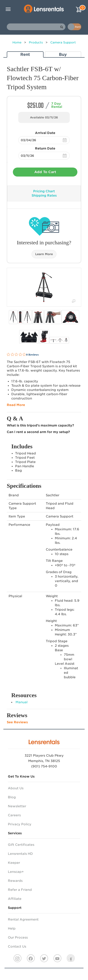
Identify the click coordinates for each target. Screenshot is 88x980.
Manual (22, 702)
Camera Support (63, 42)
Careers (14, 815)
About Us (16, 788)
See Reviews (17, 722)
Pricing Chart (44, 191)
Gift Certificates (21, 845)
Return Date (45, 148)
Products (36, 42)
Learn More (44, 254)
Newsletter (17, 806)
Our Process (18, 937)
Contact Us (17, 946)
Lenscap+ (16, 872)
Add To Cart (45, 172)
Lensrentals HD (20, 854)
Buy (63, 54)
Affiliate (15, 899)
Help (12, 928)
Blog (12, 797)
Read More (16, 405)
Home (17, 42)
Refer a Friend (20, 890)
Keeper (14, 863)
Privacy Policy (20, 824)
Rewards (15, 881)
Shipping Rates (44, 195)
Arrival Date (45, 133)
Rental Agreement (23, 919)
